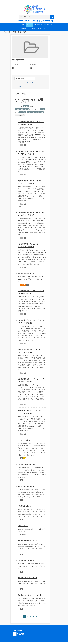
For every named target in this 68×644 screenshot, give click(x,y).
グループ (29, 25)
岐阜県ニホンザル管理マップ (27, 541)
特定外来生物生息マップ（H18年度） (30, 595)
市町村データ (48, 25)
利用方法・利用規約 (35, 29)
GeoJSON (23, 285)
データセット (21, 79)
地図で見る (24, 29)
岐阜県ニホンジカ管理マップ (27, 578)
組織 (23, 25)
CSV (25, 458)
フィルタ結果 (20, 115)
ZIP (25, 145)
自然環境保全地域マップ (26, 506)
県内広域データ (38, 25)
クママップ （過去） (24, 440)
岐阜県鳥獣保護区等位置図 (26, 464)
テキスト (28, 206)
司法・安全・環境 (19, 32)
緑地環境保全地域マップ (26, 487)
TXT (22, 145)
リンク (45, 29)
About (19, 86)
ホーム (18, 25)
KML (25, 535)
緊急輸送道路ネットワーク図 (27, 273)
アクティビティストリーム (25, 82)
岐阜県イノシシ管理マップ (26, 560)
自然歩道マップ (23, 526)
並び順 (17, 94)
